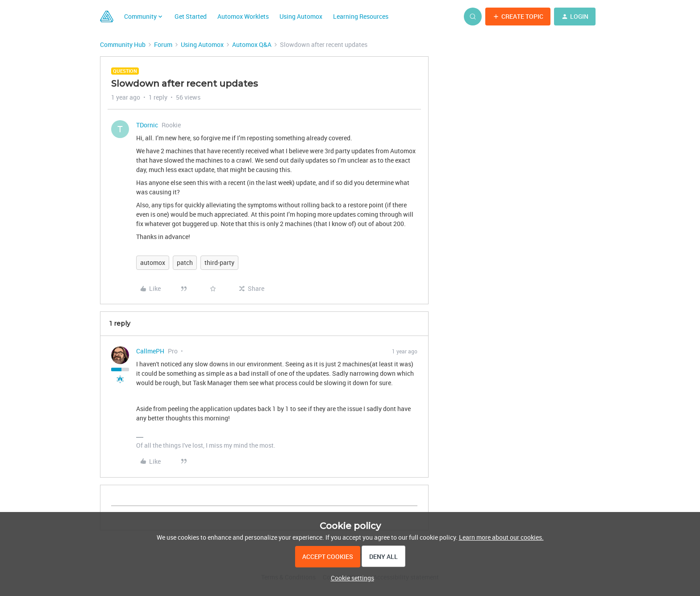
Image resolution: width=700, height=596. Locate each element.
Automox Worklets (243, 16)
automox (153, 262)
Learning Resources (361, 16)
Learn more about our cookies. (501, 537)
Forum (163, 44)
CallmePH (150, 351)
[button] (518, 17)
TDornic (147, 125)
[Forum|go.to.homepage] (107, 17)
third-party (219, 262)
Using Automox (301, 16)
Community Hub (123, 44)
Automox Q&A (252, 44)
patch (185, 262)
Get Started (191, 16)
